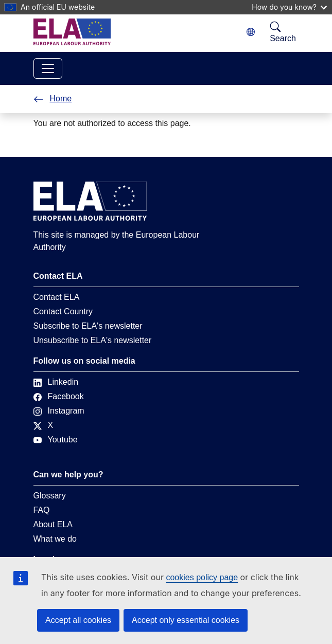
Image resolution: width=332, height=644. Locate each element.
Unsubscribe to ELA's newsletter (93, 340)
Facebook (59, 396)
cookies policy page (202, 577)
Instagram (59, 411)
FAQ (42, 510)
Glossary (50, 496)
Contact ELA (57, 297)
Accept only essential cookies (186, 620)
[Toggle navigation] (48, 68)
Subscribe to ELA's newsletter (88, 326)
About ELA (53, 524)
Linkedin (56, 382)
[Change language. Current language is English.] (251, 32)
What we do (55, 539)
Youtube (56, 440)
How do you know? (289, 7)
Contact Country (63, 311)
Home (53, 99)
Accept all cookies (78, 620)
